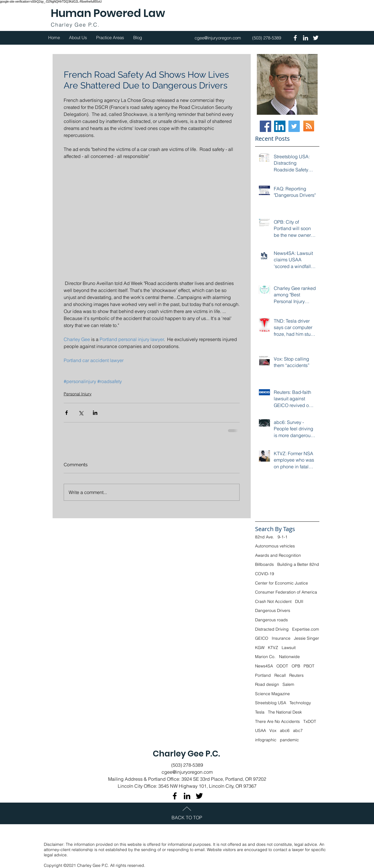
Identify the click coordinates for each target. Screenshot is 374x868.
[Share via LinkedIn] (95, 413)
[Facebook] (265, 126)
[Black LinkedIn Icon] (187, 796)
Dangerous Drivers (273, 610)
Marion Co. (265, 657)
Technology (300, 703)
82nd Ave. (265, 537)
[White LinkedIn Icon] (305, 38)
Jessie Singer (307, 638)
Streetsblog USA (271, 703)
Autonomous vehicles (275, 546)
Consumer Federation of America (286, 592)
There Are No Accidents (277, 721)
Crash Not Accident (273, 601)
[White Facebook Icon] (295, 38)
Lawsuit (289, 648)
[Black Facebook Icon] (175, 796)
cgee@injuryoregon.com (187, 772)
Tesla (260, 712)
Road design (267, 684)
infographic (266, 740)
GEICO (262, 638)
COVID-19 (265, 574)
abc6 (285, 730)
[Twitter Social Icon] (294, 126)
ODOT (282, 666)
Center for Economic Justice (282, 583)
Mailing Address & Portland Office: (145, 779)
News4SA (264, 666)
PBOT (309, 666)
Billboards (264, 564)
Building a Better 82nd (298, 564)
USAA (260, 730)
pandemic (289, 740)
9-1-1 (283, 537)
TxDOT (310, 721)
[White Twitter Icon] (316, 38)
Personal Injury (78, 394)
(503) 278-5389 (187, 765)
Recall (280, 675)
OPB (296, 666)
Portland (263, 675)
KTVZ (273, 648)
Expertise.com (306, 629)
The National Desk (285, 712)
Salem (288, 684)
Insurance (281, 638)
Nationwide (289, 657)
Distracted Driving (272, 629)
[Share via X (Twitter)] (81, 413)
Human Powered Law (108, 13)
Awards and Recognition (278, 555)
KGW (260, 648)
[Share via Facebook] (66, 413)
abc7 (298, 730)
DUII (299, 601)
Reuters (296, 675)
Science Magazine (272, 694)
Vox (273, 730)
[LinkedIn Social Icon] (280, 126)
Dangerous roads (271, 620)
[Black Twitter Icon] (199, 796)
